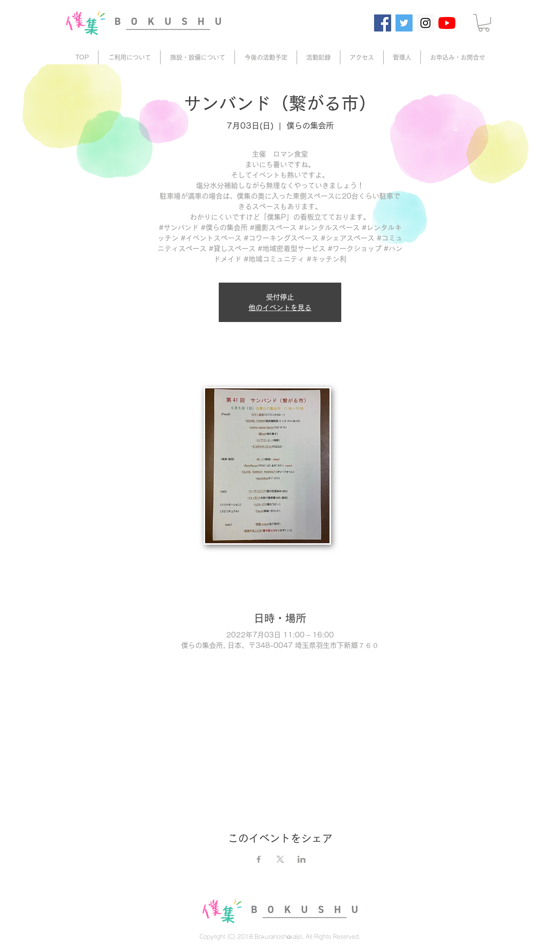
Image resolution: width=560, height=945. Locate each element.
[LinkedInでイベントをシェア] (302, 859)
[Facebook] (383, 23)
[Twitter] (404, 23)
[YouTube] (447, 23)
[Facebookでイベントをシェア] (259, 859)
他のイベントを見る (280, 308)
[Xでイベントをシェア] (280, 859)
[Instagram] (425, 23)
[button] (484, 23)
